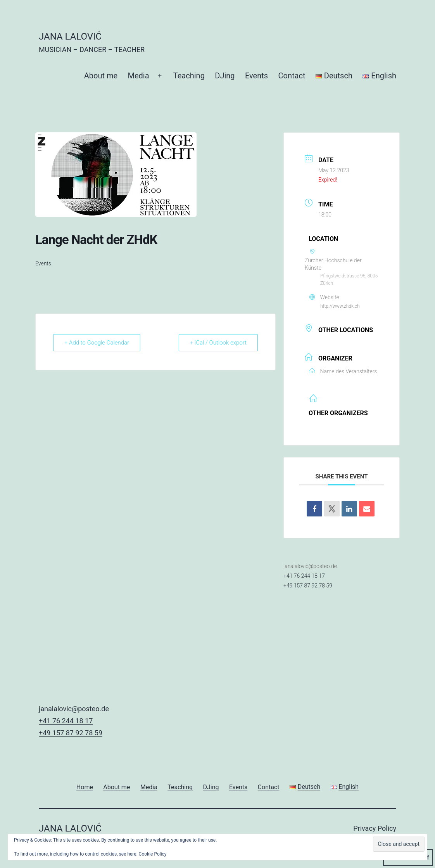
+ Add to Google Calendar (97, 343)
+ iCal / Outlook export (218, 343)
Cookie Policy (153, 854)
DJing (225, 76)
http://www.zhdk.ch (340, 306)
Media (139, 76)
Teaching (189, 76)
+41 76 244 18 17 (304, 576)
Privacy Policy (375, 828)
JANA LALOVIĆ (70, 36)
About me (101, 76)
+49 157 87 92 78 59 (308, 586)
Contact (292, 76)
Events (256, 76)
